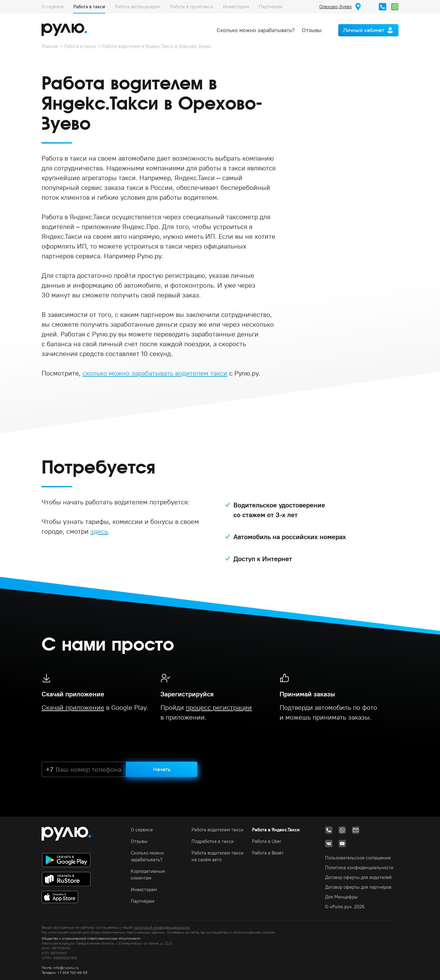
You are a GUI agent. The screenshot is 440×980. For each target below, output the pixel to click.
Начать (162, 769)
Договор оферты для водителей (358, 877)
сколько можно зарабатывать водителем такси (155, 373)
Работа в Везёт (268, 853)
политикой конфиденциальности (162, 927)
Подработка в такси (213, 841)
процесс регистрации (219, 707)
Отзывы (312, 30)
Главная (50, 46)
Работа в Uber (267, 841)
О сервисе (53, 7)
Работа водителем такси (218, 830)
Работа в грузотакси (192, 7)
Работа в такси (89, 7)
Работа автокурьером (138, 7)
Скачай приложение (73, 707)
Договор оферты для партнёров (358, 887)
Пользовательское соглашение (358, 858)
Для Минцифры (341, 897)
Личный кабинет (364, 30)
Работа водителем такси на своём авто (218, 856)
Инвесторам (236, 7)
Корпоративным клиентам (148, 875)
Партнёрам (271, 7)
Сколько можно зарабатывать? (256, 30)
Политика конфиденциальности (359, 867)
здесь (99, 531)
